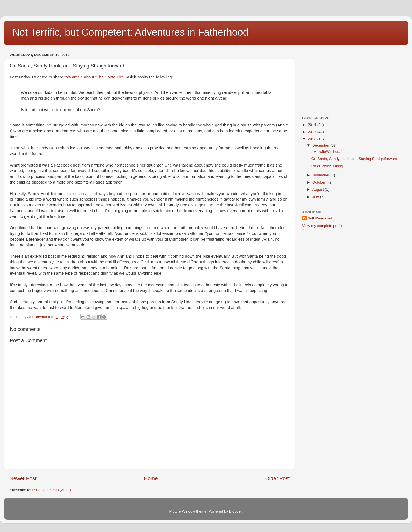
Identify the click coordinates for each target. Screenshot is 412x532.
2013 (313, 132)
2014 (313, 125)
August (319, 189)
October (319, 182)
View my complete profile (323, 226)
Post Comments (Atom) (52, 490)
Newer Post (23, 478)
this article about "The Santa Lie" (94, 77)
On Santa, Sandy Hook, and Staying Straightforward (354, 159)
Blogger (235, 511)
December (321, 145)
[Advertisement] (330, 78)
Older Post (278, 478)
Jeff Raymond (320, 218)
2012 (313, 139)
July (316, 197)
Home (151, 478)
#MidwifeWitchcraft (327, 152)
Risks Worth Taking (327, 166)
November (321, 175)
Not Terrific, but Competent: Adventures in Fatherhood (130, 32)
